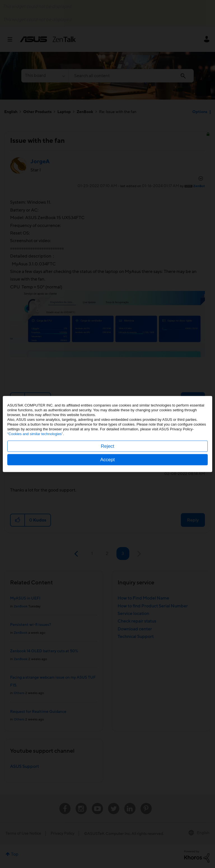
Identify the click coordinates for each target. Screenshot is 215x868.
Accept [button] (107, 460)
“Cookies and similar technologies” (35, 434)
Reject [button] (107, 446)
